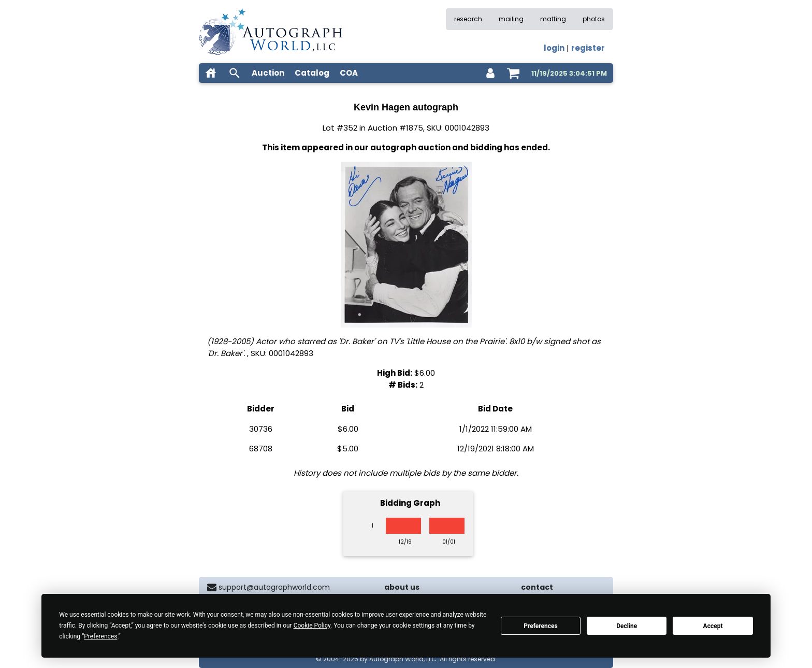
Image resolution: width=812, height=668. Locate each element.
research (468, 19)
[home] (211, 73)
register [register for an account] (588, 48)
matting (553, 19)
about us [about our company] (402, 587)
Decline (627, 626)
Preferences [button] (100, 636)
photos (594, 19)
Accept (713, 626)
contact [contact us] (537, 587)
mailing (511, 19)
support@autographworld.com (274, 587)
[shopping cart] (513, 73)
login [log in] (554, 48)
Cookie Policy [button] (312, 626)
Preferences (541, 626)
